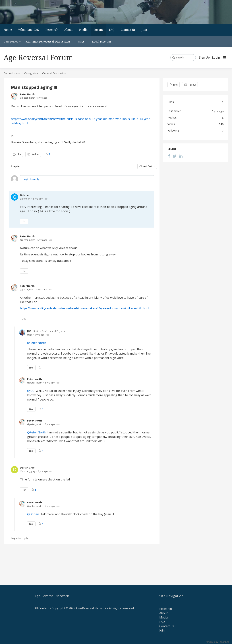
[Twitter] (175, 156)
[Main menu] (225, 58)
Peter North (27, 94)
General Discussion (54, 73)
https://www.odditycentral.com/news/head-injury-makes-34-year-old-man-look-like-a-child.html (84, 308)
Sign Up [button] (204, 58)
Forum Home (12, 73)
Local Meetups (102, 41)
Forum (98, 30)
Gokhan (25, 195)
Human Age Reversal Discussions (48, 41)
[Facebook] (169, 156)
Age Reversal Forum (38, 57)
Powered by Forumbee (217, 642)
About (69, 30)
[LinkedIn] (181, 156)
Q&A (81, 41)
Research (52, 30)
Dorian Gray (27, 468)
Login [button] (216, 58)
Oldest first (146, 166)
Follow (36, 154)
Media (83, 30)
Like (19, 154)
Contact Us (128, 30)
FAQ (112, 30)
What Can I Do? (29, 30)
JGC (29, 331)
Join (144, 30)
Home (8, 30)
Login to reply (31, 179)
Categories (11, 41)
